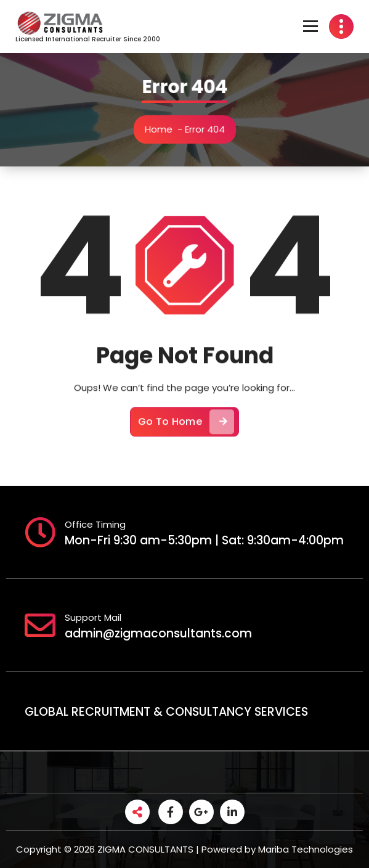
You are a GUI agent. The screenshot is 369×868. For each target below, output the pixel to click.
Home (161, 129)
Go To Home (186, 429)
